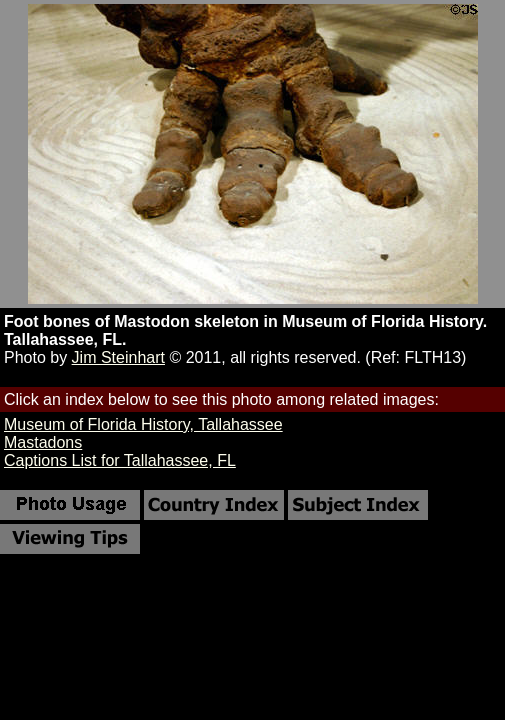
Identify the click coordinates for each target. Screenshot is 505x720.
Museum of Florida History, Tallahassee (143, 424)
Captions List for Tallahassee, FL (120, 460)
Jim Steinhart (118, 357)
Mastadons (43, 442)
